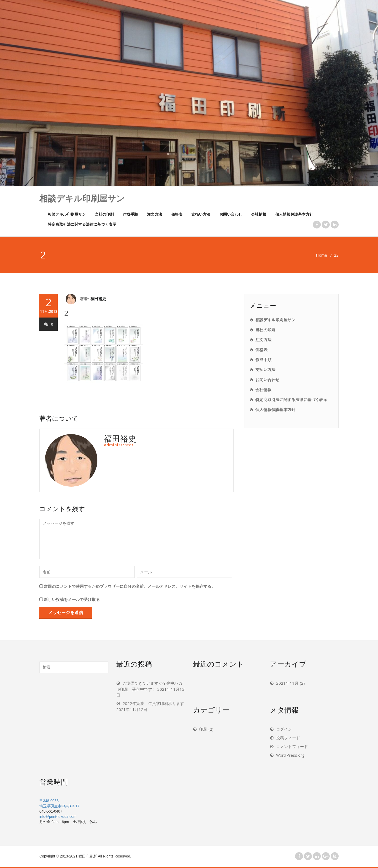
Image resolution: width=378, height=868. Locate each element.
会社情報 (259, 214)
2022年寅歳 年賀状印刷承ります (153, 703)
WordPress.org (290, 755)
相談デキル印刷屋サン (67, 214)
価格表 (177, 214)
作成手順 (130, 214)
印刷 (203, 729)
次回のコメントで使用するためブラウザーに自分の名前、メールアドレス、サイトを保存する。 (130, 586)
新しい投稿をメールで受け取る (72, 599)
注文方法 (155, 214)
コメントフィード (292, 746)
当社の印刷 (104, 214)
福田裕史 (98, 299)
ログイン (284, 729)
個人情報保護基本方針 (294, 214)
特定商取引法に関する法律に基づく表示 (82, 224)
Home (321, 255)
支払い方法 (201, 214)
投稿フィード (288, 738)
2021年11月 (287, 683)
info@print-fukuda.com (58, 817)
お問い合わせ (231, 214)
